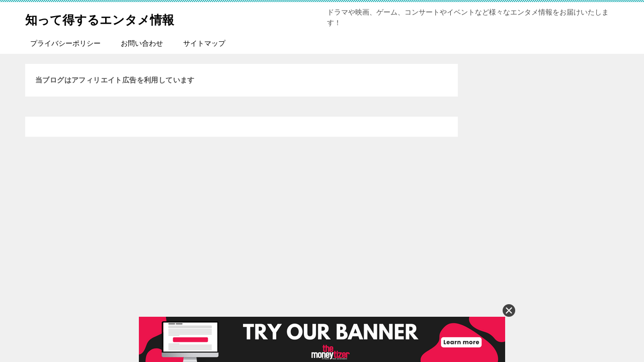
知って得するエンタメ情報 (118, 17)
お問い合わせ (142, 43)
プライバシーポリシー (65, 43)
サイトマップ (204, 43)
